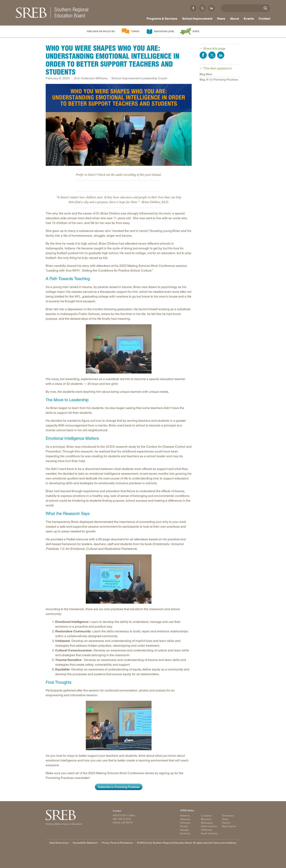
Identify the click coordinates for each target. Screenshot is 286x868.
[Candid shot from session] (119, 349)
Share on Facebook (203, 55)
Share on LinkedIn (221, 55)
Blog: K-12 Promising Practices (219, 80)
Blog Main (206, 74)
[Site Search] (265, 8)
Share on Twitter (212, 55)
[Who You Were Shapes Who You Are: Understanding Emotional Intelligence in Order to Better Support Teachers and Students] (119, 125)
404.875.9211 (120, 815)
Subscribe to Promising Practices (119, 787)
